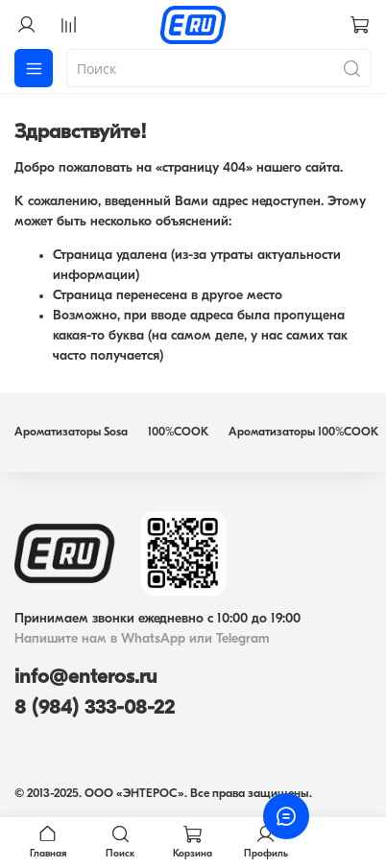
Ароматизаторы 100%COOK (303, 433)
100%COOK (178, 433)
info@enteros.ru (85, 678)
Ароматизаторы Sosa (71, 433)
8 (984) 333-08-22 (95, 708)
